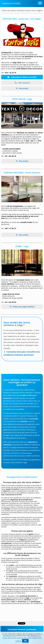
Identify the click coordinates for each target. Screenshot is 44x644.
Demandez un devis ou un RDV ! (22, 77)
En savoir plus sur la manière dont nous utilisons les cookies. (22, 638)
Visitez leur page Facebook (23, 307)
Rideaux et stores (11, 3)
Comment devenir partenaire (22, 629)
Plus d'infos (23, 88)
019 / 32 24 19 (22, 83)
